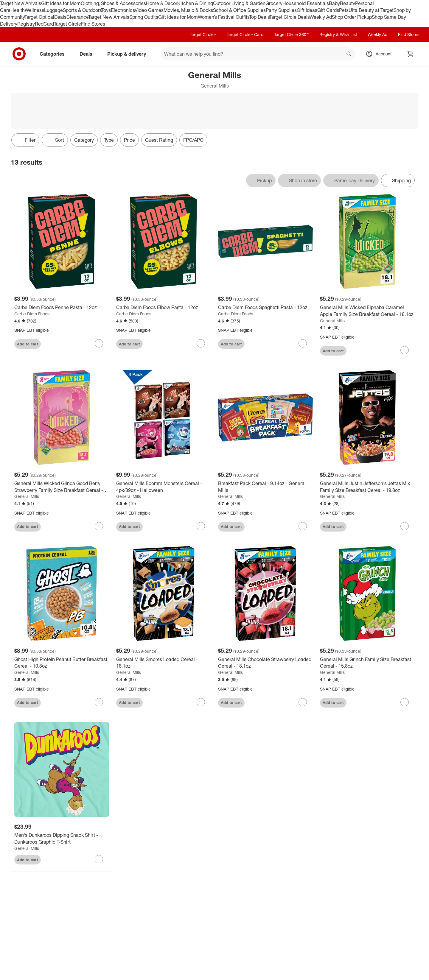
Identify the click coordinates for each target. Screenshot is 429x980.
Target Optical (39, 17)
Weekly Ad (321, 17)
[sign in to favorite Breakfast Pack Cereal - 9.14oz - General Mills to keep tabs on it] (303, 526)
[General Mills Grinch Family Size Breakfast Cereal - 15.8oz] (367, 663)
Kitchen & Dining (195, 3)
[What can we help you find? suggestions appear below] (258, 54)
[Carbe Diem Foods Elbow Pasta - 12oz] (164, 307)
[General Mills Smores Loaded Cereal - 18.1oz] (164, 663)
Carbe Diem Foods (32, 314)
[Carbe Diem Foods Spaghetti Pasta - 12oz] (265, 307)
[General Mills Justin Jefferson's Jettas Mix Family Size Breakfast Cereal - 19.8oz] (367, 487)
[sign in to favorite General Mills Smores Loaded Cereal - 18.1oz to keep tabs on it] (201, 702)
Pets (344, 10)
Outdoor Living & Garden (239, 3)
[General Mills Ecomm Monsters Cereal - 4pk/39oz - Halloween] (164, 487)
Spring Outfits (144, 17)
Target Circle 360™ (291, 34)
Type (109, 140)
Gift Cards (328, 10)
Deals (60, 17)
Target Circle (67, 24)
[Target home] (19, 54)
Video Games (149, 10)
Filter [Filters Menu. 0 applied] (25, 140)
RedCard (44, 24)
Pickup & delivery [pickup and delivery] (129, 54)
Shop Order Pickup (352, 17)
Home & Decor (162, 3)
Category (84, 140)
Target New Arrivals (21, 3)
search (349, 54)
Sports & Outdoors (82, 10)
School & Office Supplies (239, 10)
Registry (26, 24)
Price (129, 140)
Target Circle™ (203, 34)
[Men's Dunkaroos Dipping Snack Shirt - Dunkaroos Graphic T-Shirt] (62, 839)
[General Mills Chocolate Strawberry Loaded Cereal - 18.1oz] (265, 663)
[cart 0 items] (411, 54)
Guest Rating (159, 140)
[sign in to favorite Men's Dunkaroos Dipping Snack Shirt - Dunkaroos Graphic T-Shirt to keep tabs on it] (99, 859)
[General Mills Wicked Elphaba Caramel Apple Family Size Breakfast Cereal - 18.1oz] (367, 311)
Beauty (348, 3)
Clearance (77, 17)
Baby (334, 3)
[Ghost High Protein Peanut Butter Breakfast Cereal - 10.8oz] (62, 663)
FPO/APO (193, 140)
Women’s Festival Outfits (223, 17)
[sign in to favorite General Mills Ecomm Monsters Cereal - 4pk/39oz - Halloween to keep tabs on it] (201, 526)
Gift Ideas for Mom (61, 3)
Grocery (274, 3)
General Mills (332, 321)
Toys (106, 10)
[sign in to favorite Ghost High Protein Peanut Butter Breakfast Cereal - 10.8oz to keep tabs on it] (99, 702)
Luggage (53, 10)
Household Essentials (306, 3)
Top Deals (259, 17)
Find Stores (93, 24)
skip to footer (6, 5)
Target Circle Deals (289, 17)
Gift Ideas (307, 10)
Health (18, 10)
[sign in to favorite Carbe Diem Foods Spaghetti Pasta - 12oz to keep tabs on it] (303, 343)
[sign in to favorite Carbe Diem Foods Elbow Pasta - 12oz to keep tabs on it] (201, 343)
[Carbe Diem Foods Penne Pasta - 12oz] (62, 307)
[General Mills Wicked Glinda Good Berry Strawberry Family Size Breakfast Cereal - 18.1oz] (62, 487)
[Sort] (55, 140)
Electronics (123, 10)
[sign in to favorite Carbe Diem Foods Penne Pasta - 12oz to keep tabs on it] (99, 343)
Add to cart (28, 344)
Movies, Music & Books (188, 10)
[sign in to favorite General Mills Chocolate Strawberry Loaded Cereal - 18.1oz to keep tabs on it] (303, 702)
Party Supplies (281, 10)
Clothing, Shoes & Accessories (113, 3)
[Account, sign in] (381, 54)
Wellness (34, 10)
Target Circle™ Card (245, 34)
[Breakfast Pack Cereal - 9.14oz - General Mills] (265, 487)
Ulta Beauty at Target (371, 10)
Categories (55, 54)
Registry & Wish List (338, 34)
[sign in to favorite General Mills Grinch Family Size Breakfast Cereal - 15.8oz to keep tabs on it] (405, 702)
